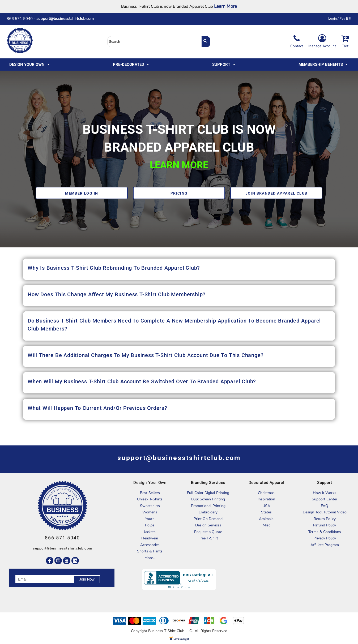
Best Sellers (150, 493)
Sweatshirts (150, 506)
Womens (150, 512)
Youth (150, 519)
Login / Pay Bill (340, 19)
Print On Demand (208, 519)
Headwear (150, 538)
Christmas (266, 493)
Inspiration (266, 499)
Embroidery (208, 512)
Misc (266, 525)
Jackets (150, 532)
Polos (150, 525)
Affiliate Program (325, 545)
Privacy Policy (325, 538)
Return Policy (325, 519)
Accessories (150, 545)
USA (266, 506)
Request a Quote (208, 532)
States (266, 512)
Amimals (266, 519)
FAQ (325, 506)
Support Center (325, 499)
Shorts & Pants (150, 551)
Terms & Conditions (325, 532)
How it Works (325, 493)
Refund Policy (325, 525)
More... (150, 558)
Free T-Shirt (208, 538)
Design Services (208, 525)
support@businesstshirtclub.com (67, 19)
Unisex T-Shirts (150, 499)
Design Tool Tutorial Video (325, 512)
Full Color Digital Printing (208, 493)
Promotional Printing (208, 506)
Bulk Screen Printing (208, 499)
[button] (30, 65)
